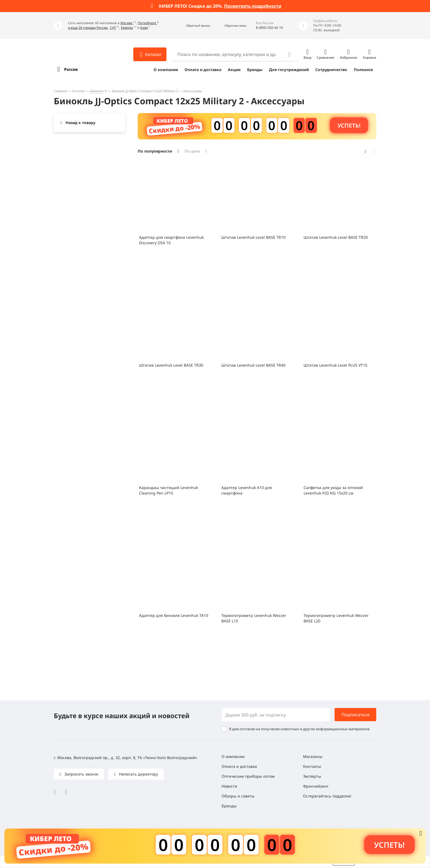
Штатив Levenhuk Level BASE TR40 (253, 365)
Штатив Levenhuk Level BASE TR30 (171, 365)
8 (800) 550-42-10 (269, 28)
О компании (166, 70)
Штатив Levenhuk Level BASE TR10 (253, 237)
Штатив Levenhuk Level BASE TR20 (336, 237)
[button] (192, 26)
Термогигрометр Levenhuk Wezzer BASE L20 (336, 618)
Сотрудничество (331, 70)
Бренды (255, 70)
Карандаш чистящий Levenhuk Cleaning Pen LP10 (169, 490)
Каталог (79, 91)
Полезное (363, 70)
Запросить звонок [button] (81, 774)
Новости (229, 786)
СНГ (113, 28)
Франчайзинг (316, 786)
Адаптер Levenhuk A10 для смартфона (247, 490)
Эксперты (312, 776)
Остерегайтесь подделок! (327, 796)
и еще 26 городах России (88, 28)
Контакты (312, 766)
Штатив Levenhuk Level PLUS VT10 (335, 365)
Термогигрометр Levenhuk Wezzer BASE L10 (254, 618)
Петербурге (147, 23)
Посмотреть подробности (253, 6)
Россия (71, 69)
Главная (60, 91)
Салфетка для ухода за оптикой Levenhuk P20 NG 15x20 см (333, 490)
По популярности (155, 151)
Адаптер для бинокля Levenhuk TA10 (174, 615)
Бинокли (97, 91)
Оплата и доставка (203, 70)
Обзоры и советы (238, 796)
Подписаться (355, 715)
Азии (144, 28)
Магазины (313, 756)
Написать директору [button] (138, 774)
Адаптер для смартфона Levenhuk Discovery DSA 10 (171, 240)
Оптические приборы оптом (248, 776)
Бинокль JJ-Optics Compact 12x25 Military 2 (145, 91)
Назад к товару (80, 123)
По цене (192, 151)
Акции (234, 70)
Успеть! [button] (349, 125)
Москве (127, 23)
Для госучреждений (289, 70)
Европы (127, 28)
